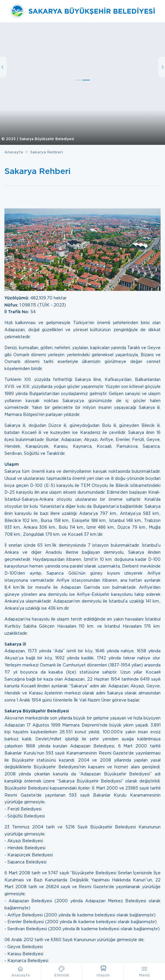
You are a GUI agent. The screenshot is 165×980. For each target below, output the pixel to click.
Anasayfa (14, 152)
